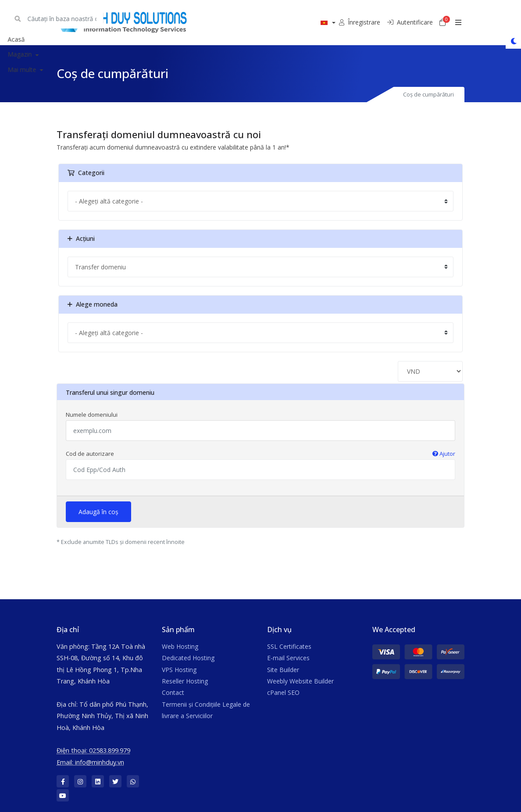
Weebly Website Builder (300, 681)
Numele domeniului (92, 415)
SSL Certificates (289, 646)
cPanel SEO (283, 692)
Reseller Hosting (185, 681)
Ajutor (444, 454)
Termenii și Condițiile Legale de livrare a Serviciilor (206, 710)
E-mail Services (288, 658)
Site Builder (283, 670)
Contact (173, 692)
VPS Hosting (179, 670)
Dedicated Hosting (188, 658)
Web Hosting (180, 646)
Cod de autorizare (260, 454)
